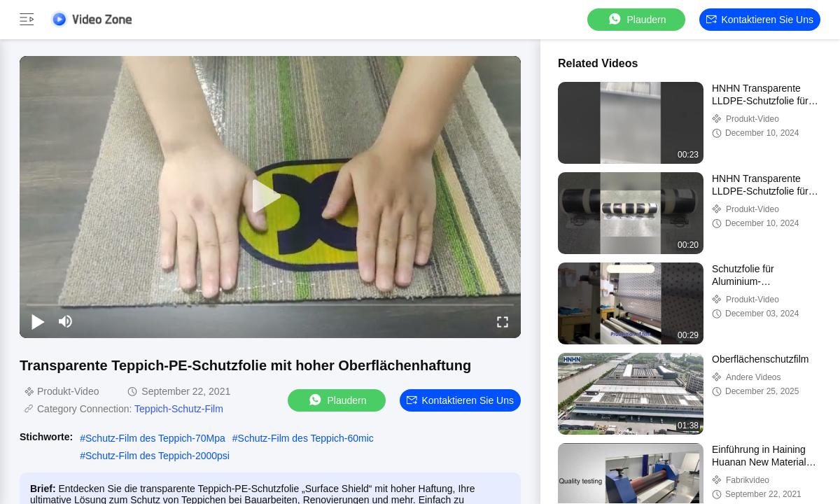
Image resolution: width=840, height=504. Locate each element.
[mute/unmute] (66, 321)
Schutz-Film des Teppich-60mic (306, 438)
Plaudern (636, 19)
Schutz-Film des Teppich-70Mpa (155, 438)
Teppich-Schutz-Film (179, 409)
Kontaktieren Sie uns (760, 20)
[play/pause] (38, 321)
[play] (270, 197)
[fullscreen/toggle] (503, 321)
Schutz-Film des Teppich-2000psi (157, 456)
